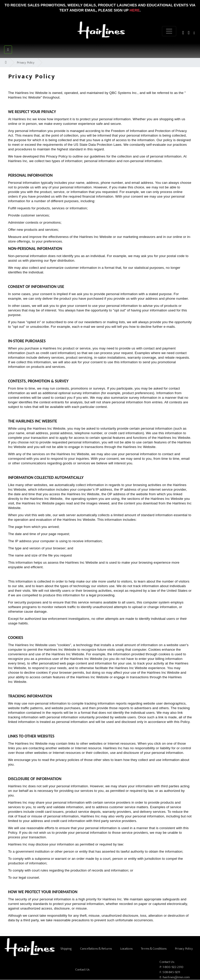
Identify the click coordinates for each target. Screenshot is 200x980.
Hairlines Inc (25, 93)
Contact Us (82, 970)
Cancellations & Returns (96, 949)
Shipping (66, 949)
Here (134, 10)
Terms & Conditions (154, 949)
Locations (126, 949)
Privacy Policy (26, 63)
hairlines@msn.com (176, 977)
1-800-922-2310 (173, 967)
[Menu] (169, 31)
